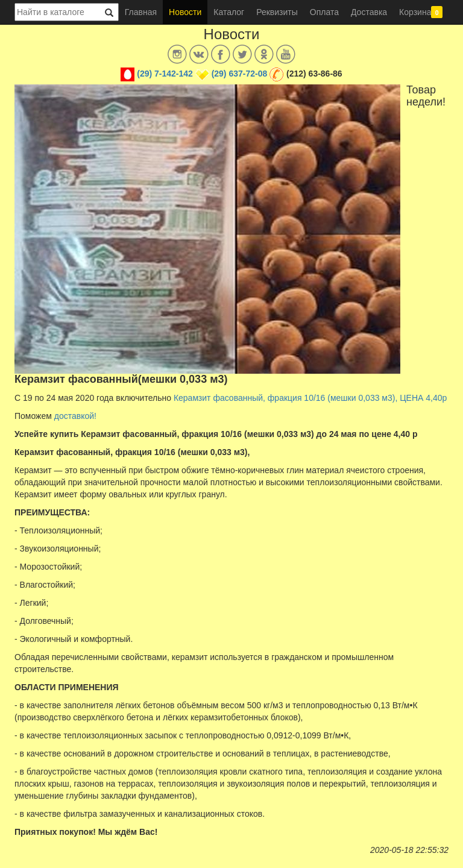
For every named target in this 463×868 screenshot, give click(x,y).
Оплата (324, 12)
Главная (141, 12)
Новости (185, 12)
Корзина (421, 12)
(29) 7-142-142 (165, 74)
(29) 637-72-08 (240, 74)
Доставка (369, 12)
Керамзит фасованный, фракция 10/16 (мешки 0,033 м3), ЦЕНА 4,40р (310, 398)
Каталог (229, 12)
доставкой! (75, 416)
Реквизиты (277, 12)
